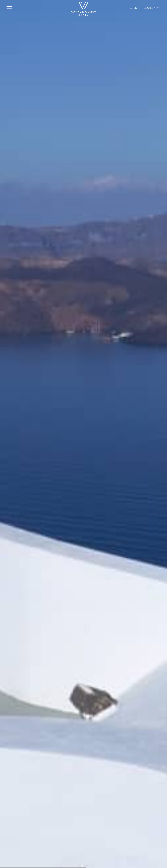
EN (135, 8)
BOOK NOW (152, 8)
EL (131, 8)
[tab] (80, 866)
